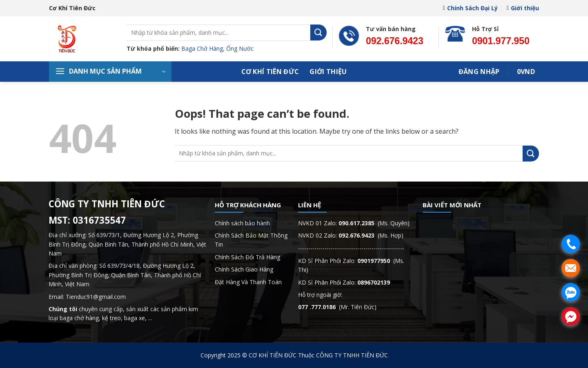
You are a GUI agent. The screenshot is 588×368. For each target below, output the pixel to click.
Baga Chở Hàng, (204, 48)
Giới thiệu (523, 8)
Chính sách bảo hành (242, 223)
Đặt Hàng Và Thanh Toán (248, 282)
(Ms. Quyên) (374, 223)
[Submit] (318, 33)
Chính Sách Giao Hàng (244, 269)
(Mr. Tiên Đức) (337, 307)
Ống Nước (240, 48)
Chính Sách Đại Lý (470, 8)
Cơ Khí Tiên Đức (270, 72)
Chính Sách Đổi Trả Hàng (247, 257)
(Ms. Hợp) (371, 235)
